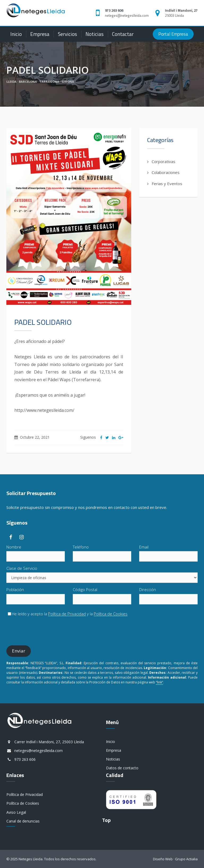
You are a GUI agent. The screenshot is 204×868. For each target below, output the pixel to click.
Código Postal (85, 589)
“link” (160, 682)
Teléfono (81, 547)
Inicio (16, 34)
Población (15, 589)
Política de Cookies (111, 614)
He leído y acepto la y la (68, 614)
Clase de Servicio (22, 568)
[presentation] (47, 631)
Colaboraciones (166, 172)
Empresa (40, 34)
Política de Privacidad (67, 614)
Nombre (14, 547)
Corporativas (163, 161)
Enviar (19, 651)
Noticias (95, 34)
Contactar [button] (123, 34)
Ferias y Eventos (167, 184)
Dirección (148, 589)
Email (144, 547)
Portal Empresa (173, 34)
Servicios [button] (67, 34)
